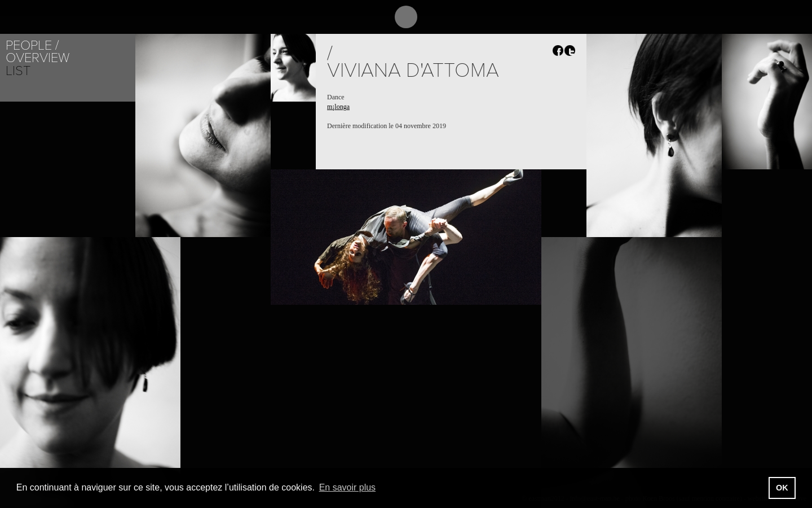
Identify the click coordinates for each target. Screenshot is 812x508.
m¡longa (338, 107)
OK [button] (782, 488)
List (18, 71)
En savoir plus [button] (348, 487)
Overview (37, 58)
